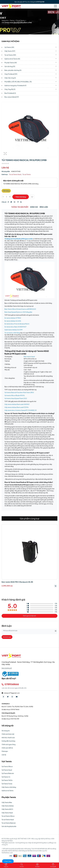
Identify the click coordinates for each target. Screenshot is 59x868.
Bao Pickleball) (10, 93)
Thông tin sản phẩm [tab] (20, 207)
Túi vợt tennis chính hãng (12, 333)
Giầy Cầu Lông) (10, 78)
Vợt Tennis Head (7, 770)
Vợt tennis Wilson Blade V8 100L (15, 395)
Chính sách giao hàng (9, 744)
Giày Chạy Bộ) (10, 89)
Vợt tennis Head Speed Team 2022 (16, 398)
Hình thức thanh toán (8, 738)
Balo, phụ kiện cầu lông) (13, 70)
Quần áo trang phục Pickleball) (15, 86)
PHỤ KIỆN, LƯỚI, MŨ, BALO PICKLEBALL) (18, 82)
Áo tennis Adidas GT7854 (13, 318)
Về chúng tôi (6, 731)
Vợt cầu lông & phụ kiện (9, 826)
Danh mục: (5, 174)
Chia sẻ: (4, 202)
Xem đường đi (7, 668)
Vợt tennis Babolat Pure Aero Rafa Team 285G (19, 392)
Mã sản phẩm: (6, 171)
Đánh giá (34, 207)
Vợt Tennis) (9, 47)
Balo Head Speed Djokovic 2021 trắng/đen (18, 312)
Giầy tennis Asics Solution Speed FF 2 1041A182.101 (21, 410)
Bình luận (44, 207)
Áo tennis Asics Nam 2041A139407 (15, 327)
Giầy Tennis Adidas (8, 806)
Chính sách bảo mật (8, 734)
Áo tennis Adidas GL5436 (13, 321)
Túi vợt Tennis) (10, 55)
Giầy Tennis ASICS (7, 809)
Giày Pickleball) (11, 74)
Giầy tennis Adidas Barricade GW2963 (17, 404)
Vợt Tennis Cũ (6, 777)
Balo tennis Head (29, 357)
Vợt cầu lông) (10, 66)
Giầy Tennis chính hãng (9, 787)
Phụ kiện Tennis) (11, 63)
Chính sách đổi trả (7, 748)
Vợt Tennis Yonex (7, 784)
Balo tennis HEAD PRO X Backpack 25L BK (17, 582)
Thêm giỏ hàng (21, 197)
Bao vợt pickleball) (12, 97)
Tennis (12, 20)
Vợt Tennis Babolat (8, 773)
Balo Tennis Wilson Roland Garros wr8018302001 (20, 309)
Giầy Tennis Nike (7, 802)
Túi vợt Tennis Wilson (8, 816)
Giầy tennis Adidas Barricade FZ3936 (16, 407)
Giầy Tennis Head (7, 813)
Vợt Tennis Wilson (7, 766)
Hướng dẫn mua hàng (8, 741)
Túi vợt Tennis (20, 20)
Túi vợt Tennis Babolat (9, 823)
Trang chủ (5, 20)
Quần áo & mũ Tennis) (12, 59)
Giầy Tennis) (10, 51)
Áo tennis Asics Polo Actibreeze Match (17, 324)
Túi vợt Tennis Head (15, 174)
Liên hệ (4, 755)
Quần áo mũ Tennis (8, 791)
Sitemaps (5, 751)
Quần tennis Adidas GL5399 (13, 330)
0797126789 (40, 2)
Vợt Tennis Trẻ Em (7, 780)
